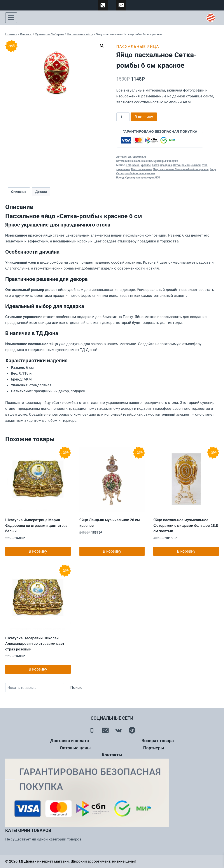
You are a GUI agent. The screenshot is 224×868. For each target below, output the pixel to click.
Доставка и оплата (70, 741)
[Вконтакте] (119, 730)
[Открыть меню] (11, 18)
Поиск (76, 687)
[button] (102, 46)
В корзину (144, 117)
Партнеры (154, 748)
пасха (156, 165)
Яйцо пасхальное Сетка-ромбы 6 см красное (181, 169)
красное (146, 165)
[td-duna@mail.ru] (121, 5)
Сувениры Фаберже (166, 161)
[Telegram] (132, 730)
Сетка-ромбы (182, 165)
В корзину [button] (38, 551)
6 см (128, 165)
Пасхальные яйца (138, 47)
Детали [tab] (41, 192)
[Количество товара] (123, 117)
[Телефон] (92, 730)
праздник (166, 165)
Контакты (112, 755)
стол (205, 165)
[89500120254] (103, 5)
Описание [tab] (19, 192)
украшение (123, 169)
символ (196, 165)
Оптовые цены (75, 748)
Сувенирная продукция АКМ (143, 178)
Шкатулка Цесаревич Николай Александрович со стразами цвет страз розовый (35, 644)
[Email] (105, 730)
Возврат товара (158, 741)
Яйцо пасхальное (142, 169)
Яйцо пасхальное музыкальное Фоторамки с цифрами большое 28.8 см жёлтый (186, 525)
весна (136, 165)
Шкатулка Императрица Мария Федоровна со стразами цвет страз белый (36, 525)
